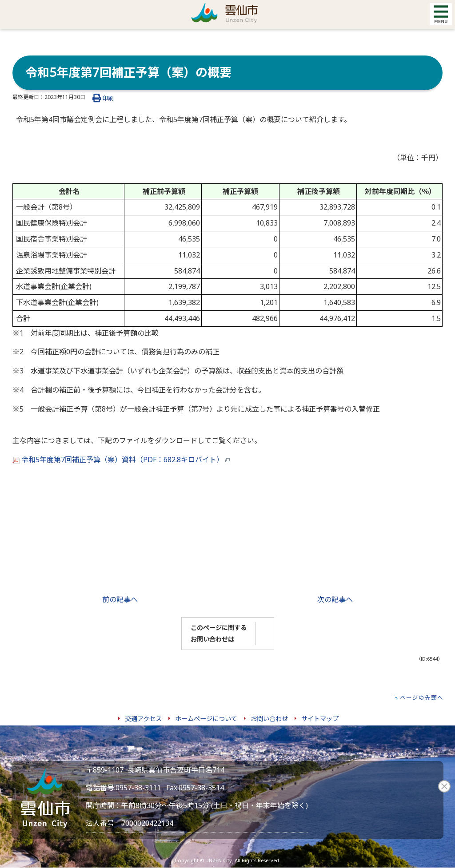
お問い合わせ (269, 719)
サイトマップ (320, 719)
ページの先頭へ (422, 698)
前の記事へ (120, 599)
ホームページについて (206, 719)
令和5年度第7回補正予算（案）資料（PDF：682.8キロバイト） (121, 460)
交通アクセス (143, 719)
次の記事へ (335, 599)
